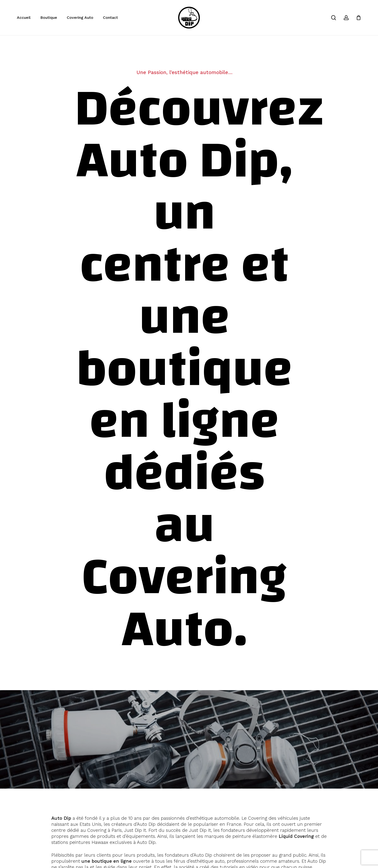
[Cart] (358, 18)
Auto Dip (61, 818)
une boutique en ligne (107, 861)
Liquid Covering (296, 836)
